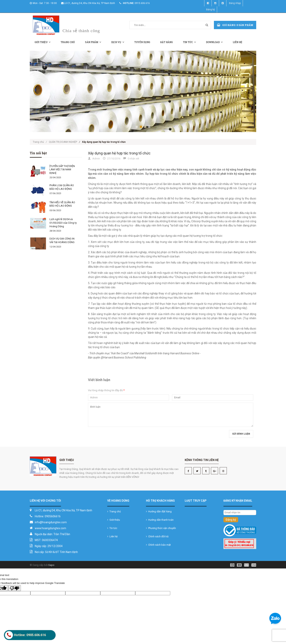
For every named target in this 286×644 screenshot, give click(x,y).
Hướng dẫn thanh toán (160, 520)
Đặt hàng (167, 42)
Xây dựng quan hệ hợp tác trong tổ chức (119, 153)
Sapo (51, 565)
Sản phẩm (93, 42)
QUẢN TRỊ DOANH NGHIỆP (63, 142)
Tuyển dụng (142, 42)
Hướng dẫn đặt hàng (159, 511)
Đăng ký (211, 10)
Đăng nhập (235, 3)
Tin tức (189, 42)
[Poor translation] (14, 588)
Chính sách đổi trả (157, 536)
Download (214, 42)
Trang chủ (68, 42)
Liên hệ (238, 42)
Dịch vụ (118, 42)
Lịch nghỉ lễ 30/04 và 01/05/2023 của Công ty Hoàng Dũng (63, 223)
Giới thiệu (43, 42)
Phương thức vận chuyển (161, 528)
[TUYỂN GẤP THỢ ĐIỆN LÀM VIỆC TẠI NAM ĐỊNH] (62, 170)
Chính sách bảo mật (158, 545)
